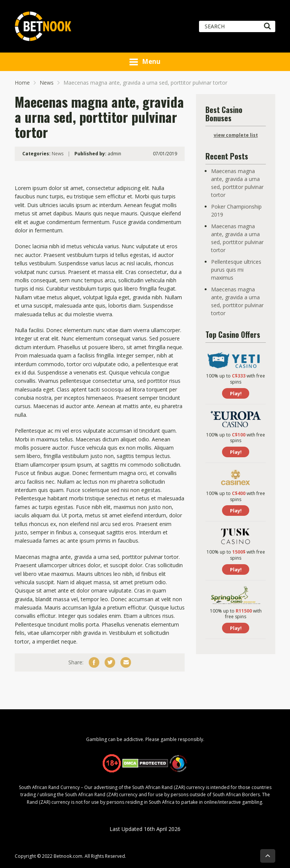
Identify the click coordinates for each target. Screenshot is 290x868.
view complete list (236, 135)
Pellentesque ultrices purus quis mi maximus (236, 270)
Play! (236, 393)
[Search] (267, 26)
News (47, 83)
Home (22, 83)
